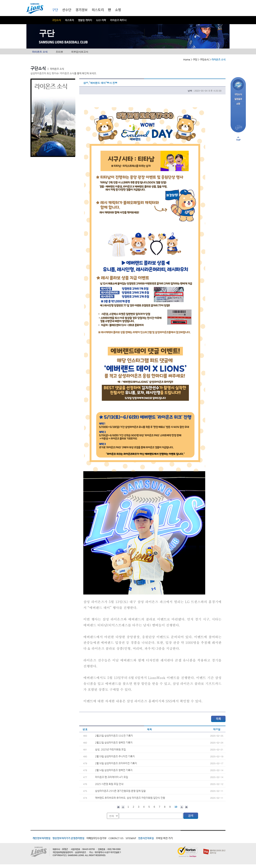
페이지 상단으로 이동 (238, 139)
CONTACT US (116, 838)
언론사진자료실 (146, 838)
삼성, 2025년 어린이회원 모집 (110, 749)
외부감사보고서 (80, 52)
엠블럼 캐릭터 (85, 20)
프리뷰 (59, 52)
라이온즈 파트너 (118, 20)
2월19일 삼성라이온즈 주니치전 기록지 (115, 756)
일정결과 (238, 99)
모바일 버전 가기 (164, 838)
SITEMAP (131, 838)
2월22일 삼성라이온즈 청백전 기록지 (114, 743)
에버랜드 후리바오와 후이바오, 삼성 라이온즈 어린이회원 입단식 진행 (130, 798)
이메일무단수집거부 (96, 838)
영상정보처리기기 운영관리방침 (68, 838)
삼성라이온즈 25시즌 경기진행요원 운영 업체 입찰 (120, 791)
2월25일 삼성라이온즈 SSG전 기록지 (114, 736)
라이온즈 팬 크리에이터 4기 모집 (112, 777)
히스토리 (69, 20)
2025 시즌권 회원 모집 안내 (109, 784)
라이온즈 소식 (40, 52)
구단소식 (56, 20)
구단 (55, 10)
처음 (118, 807)
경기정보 (81, 10)
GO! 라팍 (101, 20)
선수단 (67, 10)
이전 (123, 807)
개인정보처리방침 (41, 838)
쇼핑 (118, 10)
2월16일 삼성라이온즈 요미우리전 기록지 (116, 763)
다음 (182, 807)
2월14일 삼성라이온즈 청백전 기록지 (114, 770)
